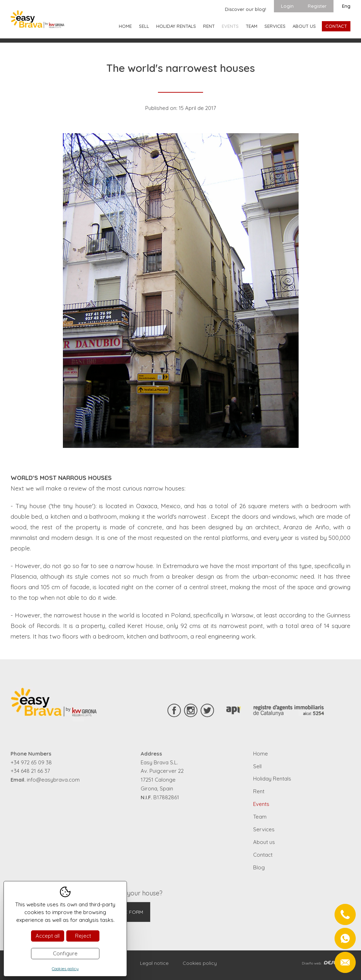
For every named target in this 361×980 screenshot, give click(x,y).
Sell (144, 26)
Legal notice (154, 963)
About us (304, 26)
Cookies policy (200, 963)
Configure (65, 953)
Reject (83, 936)
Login (287, 6)
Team (252, 26)
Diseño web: (326, 963)
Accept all (48, 936)
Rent (209, 26)
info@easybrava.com (53, 780)
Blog (259, 867)
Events (230, 26)
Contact (336, 26)
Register (317, 6)
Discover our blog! (246, 9)
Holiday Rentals (176, 26)
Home (125, 26)
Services (275, 26)
